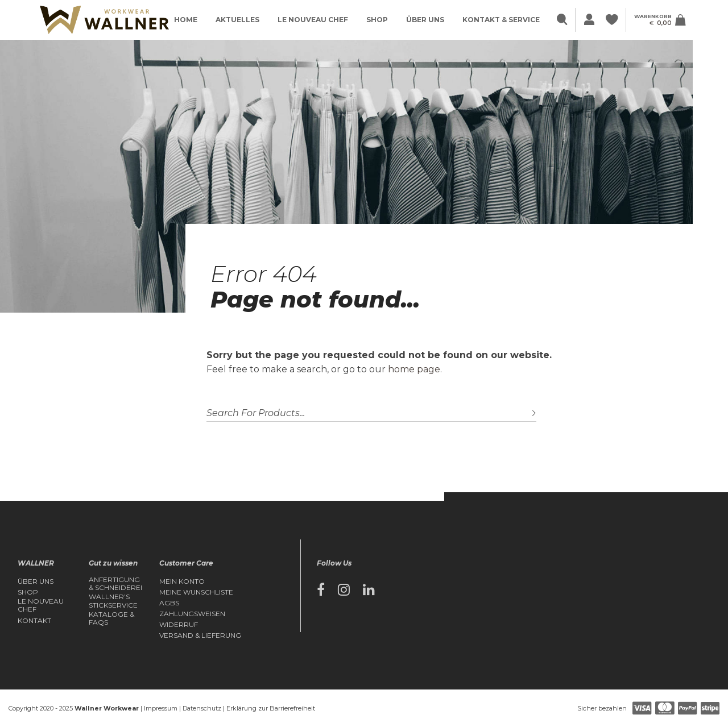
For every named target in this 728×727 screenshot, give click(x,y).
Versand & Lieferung (200, 635)
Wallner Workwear (107, 708)
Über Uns (425, 20)
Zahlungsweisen (192, 614)
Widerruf (179, 625)
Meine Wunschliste (196, 592)
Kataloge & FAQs (111, 618)
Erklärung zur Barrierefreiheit (271, 708)
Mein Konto (182, 581)
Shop (377, 20)
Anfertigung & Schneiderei (115, 584)
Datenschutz (202, 708)
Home (186, 20)
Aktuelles (237, 20)
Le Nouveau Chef (313, 20)
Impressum (161, 708)
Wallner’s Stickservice (113, 601)
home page (414, 369)
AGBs (169, 603)
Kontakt (34, 621)
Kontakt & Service (501, 20)
